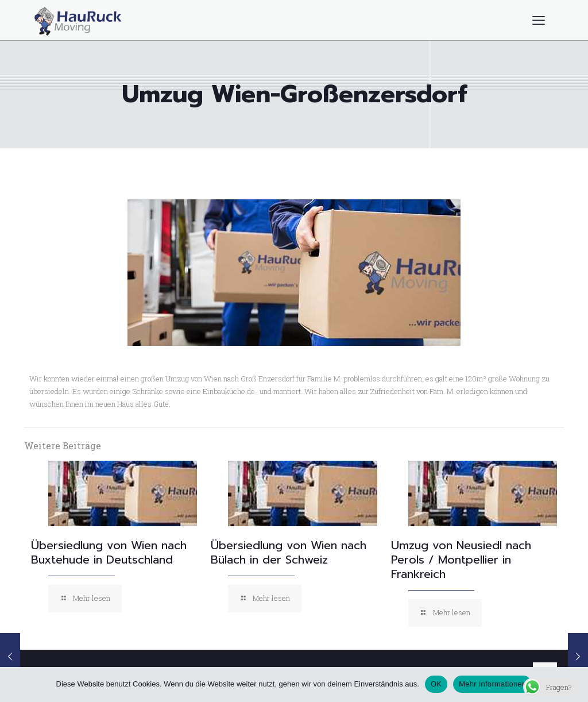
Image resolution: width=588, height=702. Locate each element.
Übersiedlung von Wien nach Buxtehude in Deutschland (109, 552)
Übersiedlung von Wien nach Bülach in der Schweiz (289, 552)
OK (436, 684)
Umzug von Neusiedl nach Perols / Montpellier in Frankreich (461, 560)
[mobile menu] (539, 20)
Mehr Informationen (492, 684)
